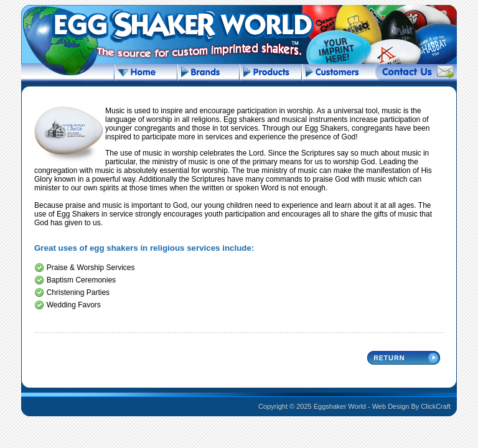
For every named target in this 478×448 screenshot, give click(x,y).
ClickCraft (436, 406)
